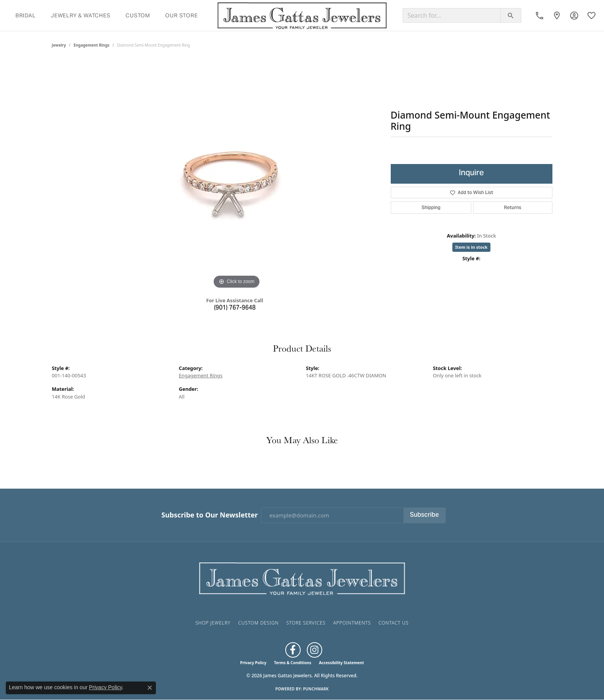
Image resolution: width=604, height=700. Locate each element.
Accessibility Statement (341, 663)
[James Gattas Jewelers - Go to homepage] (302, 578)
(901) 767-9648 (235, 308)
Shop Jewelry (213, 623)
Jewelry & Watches (81, 15)
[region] (237, 175)
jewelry (59, 45)
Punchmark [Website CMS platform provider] (316, 689)
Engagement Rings (91, 45)
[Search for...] (452, 15)
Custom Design (258, 623)
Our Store (181, 15)
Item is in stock (472, 247)
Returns (513, 207)
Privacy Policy (253, 663)
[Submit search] (511, 15)
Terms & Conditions (293, 663)
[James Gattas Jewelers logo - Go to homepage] (302, 15)
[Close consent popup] (150, 688)
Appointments (352, 623)
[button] (574, 15)
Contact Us (393, 623)
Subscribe (424, 515)
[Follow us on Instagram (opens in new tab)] (315, 650)
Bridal (26, 15)
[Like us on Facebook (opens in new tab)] (293, 650)
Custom (138, 15)
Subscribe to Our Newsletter (209, 515)
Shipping (431, 207)
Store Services (306, 623)
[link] (540, 15)
